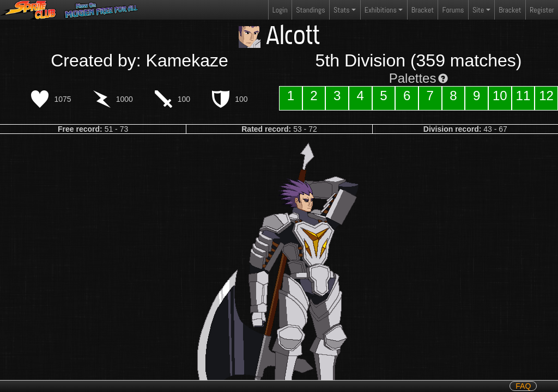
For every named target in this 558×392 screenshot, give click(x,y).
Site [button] (478, 10)
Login (280, 10)
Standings (310, 12)
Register (542, 10)
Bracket (423, 10)
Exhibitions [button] (381, 10)
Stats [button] (342, 10)
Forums (453, 10)
